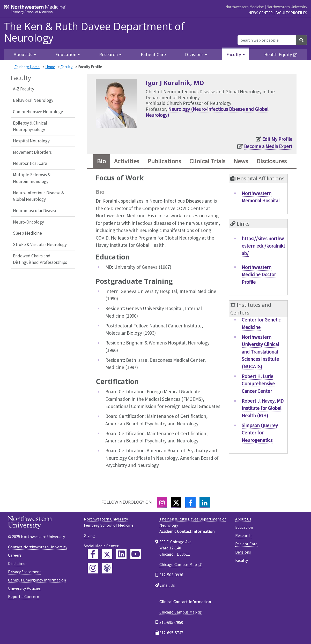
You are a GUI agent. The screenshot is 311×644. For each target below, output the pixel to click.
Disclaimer (17, 563)
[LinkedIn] (205, 502)
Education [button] (66, 54)
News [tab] (241, 161)
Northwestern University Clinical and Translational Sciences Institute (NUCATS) (260, 352)
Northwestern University (287, 7)
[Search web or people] (267, 40)
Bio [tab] (101, 161)
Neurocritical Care (30, 163)
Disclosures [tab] (272, 161)
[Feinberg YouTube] (136, 554)
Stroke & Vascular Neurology (40, 244)
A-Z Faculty (24, 89)
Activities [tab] (127, 161)
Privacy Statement (25, 572)
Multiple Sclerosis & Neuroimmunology (32, 178)
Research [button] (108, 54)
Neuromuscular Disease (35, 211)
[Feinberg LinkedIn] (121, 554)
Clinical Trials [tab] (207, 161)
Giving (89, 535)
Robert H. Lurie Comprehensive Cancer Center (258, 384)
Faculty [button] (234, 54)
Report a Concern (24, 596)
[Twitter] (176, 502)
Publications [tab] (164, 161)
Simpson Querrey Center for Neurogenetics (260, 433)
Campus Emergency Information (37, 580)
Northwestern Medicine (245, 7)
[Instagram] (162, 502)
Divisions (243, 552)
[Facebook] (190, 502)
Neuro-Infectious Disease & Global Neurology (39, 196)
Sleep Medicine (27, 233)
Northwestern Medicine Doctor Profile (259, 275)
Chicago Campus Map (178, 564)
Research (243, 535)
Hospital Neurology (31, 141)
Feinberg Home (27, 67)
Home (50, 67)
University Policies (24, 588)
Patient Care (153, 54)
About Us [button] (23, 54)
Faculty (66, 67)
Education (244, 527)
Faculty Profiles (291, 13)
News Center (261, 13)
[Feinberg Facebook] (93, 554)
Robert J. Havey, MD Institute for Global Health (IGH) (263, 408)
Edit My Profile (277, 139)
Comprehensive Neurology (38, 112)
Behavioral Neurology (33, 100)
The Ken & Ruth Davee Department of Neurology (94, 32)
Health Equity (278, 54)
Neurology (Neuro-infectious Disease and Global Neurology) (207, 112)
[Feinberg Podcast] (107, 568)
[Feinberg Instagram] (93, 568)
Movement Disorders (32, 152)
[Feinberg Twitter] (107, 554)
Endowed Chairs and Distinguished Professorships (40, 259)
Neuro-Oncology (28, 222)
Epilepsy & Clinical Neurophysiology (30, 126)
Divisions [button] (194, 54)
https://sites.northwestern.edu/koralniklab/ (263, 246)
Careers (15, 555)
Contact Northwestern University (38, 547)
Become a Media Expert (268, 146)
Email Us (167, 585)
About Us (243, 519)
